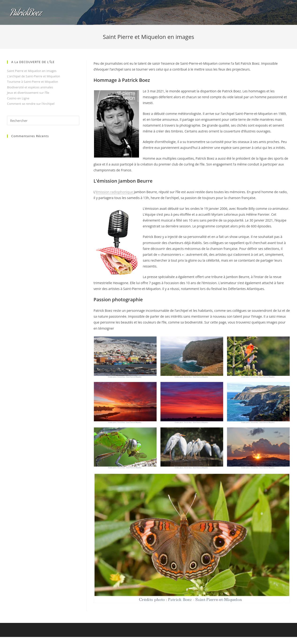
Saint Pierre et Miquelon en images (32, 71)
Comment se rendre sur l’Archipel (31, 104)
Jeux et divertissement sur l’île (28, 93)
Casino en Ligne (18, 98)
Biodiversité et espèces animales (30, 87)
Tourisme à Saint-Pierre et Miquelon (33, 82)
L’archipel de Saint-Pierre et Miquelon (34, 76)
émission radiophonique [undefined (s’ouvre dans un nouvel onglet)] (115, 192)
